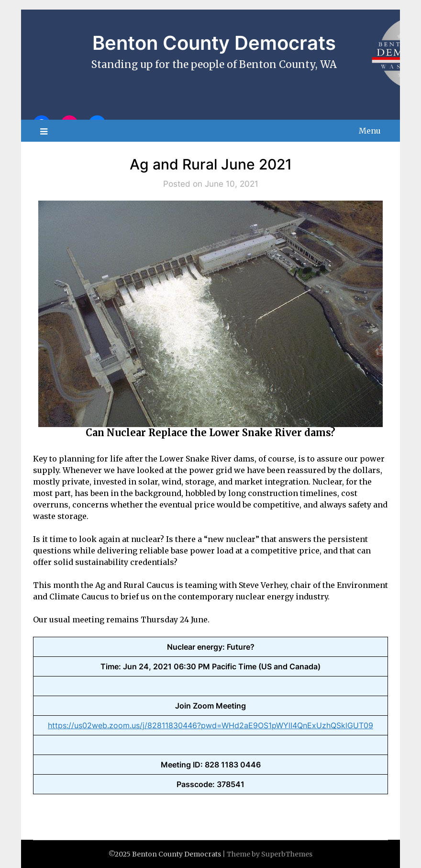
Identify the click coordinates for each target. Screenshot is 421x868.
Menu (370, 131)
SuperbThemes (287, 854)
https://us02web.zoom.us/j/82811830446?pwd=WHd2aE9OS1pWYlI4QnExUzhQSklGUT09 (210, 725)
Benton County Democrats (214, 43)
